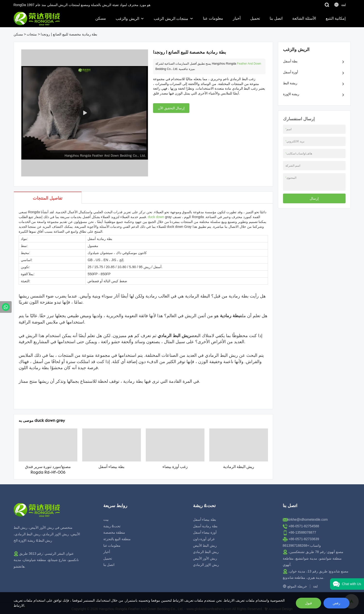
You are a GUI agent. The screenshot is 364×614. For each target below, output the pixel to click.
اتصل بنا (276, 18)
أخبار (237, 18)
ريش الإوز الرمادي (206, 565)
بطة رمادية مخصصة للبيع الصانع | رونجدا (69, 34)
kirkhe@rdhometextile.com (308, 520)
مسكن (101, 18)
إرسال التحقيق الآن (171, 108)
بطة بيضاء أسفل (111, 467)
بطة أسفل (290, 61)
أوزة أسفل (291, 72)
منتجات (32, 34)
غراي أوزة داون (204, 539)
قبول (308, 603)
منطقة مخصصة (114, 532)
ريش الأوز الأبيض (205, 558)
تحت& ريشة (112, 526)
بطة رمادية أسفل (205, 526)
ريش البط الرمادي (206, 552)
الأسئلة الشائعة (304, 18)
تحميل (255, 18)
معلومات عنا (213, 18)
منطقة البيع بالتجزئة (117, 539)
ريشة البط (290, 83)
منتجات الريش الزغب (171, 19)
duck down (156, 217)
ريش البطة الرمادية (239, 467)
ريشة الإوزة (291, 94)
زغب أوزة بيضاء (175, 467)
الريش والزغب (127, 19)
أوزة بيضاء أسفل (205, 532)
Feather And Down (249, 64)
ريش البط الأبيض (205, 546)
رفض (336, 603)
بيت (106, 520)
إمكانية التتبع (336, 18)
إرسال (314, 198)
